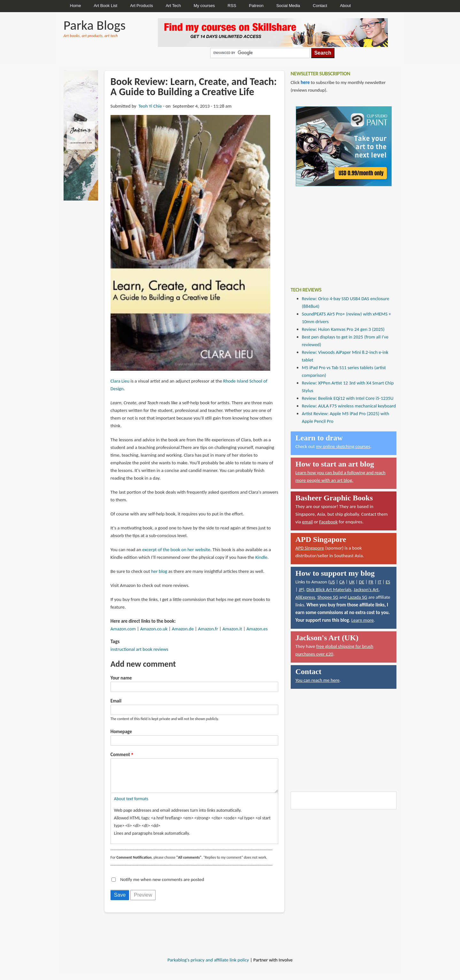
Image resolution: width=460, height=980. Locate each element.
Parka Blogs (95, 25)
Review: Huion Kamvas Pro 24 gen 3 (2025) (343, 329)
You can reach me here (318, 680)
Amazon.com (123, 629)
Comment (120, 755)
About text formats (131, 805)
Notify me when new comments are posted (162, 886)
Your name (121, 678)
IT (379, 582)
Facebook (328, 522)
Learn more (363, 620)
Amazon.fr (208, 629)
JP (301, 589)
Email (116, 701)
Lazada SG (357, 597)
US (332, 582)
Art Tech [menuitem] (173, 6)
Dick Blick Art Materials (329, 589)
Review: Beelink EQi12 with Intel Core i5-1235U (348, 398)
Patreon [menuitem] (256, 6)
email (308, 522)
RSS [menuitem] (232, 6)
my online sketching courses (343, 446)
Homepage (121, 732)
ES (388, 582)
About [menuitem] (345, 6)
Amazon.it (232, 629)
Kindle (261, 557)
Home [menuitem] (76, 6)
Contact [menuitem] (320, 6)
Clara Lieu (120, 381)
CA (342, 582)
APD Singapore (310, 548)
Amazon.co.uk (154, 629)
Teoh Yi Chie (150, 106)
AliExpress (305, 597)
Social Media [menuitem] (288, 6)
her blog (159, 571)
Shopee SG (328, 597)
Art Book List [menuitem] (105, 6)
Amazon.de (183, 629)
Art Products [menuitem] (142, 6)
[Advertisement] (339, 232)
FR (371, 582)
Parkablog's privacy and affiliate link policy (208, 966)
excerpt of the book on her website (176, 550)
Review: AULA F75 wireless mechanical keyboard (349, 406)
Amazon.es (257, 629)
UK (352, 582)
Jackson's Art (366, 589)
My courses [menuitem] (204, 6)
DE (361, 582)
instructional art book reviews (139, 649)
